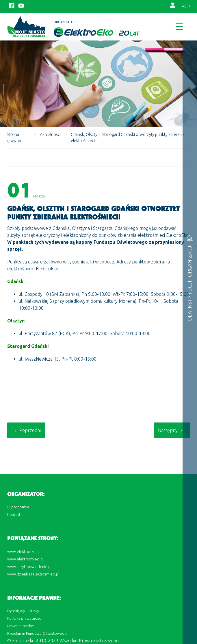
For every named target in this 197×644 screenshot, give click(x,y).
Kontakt (14, 514)
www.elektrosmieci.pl (25, 559)
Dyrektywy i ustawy (23, 611)
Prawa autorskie (21, 626)
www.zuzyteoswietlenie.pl (29, 567)
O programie (18, 507)
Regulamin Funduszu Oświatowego (37, 633)
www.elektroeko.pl (23, 551)
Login (185, 5)
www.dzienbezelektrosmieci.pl (33, 574)
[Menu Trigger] (179, 26)
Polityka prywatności (24, 618)
